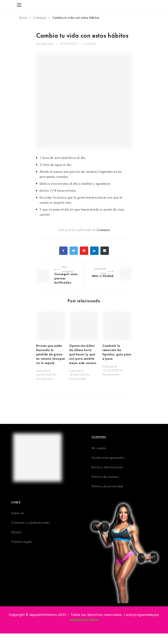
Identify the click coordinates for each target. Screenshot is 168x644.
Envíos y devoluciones (107, 467)
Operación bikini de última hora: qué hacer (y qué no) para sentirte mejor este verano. (84, 354)
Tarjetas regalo (22, 542)
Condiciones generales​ (108, 458)
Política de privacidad (107, 486)
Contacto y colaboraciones (31, 522)
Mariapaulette (45, 44)
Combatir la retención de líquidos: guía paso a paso (117, 352)
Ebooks (16, 532)
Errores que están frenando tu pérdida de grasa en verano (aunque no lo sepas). (51, 354)
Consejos (40, 17)
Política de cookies (105, 477)
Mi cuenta (99, 448)
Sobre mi (18, 513)
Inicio (24, 17)
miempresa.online (84, 620)
